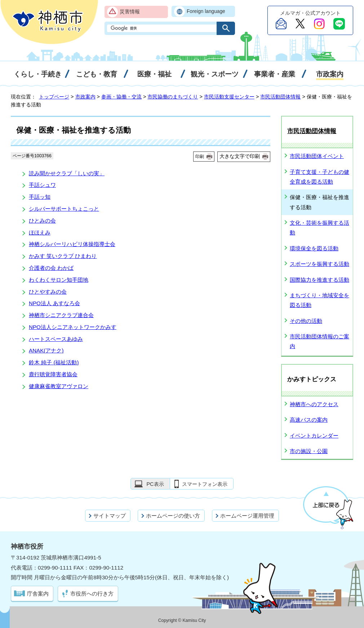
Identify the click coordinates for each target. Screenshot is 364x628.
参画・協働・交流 (121, 97)
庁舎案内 (38, 594)
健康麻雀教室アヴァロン (59, 386)
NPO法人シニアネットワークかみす (73, 327)
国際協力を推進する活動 (319, 280)
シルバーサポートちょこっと (64, 209)
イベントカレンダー (314, 436)
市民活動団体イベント (317, 156)
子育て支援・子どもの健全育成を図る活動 (319, 177)
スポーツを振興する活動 (319, 264)
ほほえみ (40, 232)
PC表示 (155, 484)
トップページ (54, 97)
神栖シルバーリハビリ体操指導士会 (72, 244)
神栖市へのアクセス (314, 404)
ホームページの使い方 (173, 516)
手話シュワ (42, 185)
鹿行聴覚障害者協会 (53, 374)
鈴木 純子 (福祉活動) (54, 362)
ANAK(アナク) (46, 350)
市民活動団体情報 (280, 97)
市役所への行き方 (92, 594)
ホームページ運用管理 (247, 516)
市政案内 (85, 97)
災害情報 (130, 12)
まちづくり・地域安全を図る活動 (319, 300)
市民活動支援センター (229, 97)
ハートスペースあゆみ (56, 339)
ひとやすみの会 (48, 292)
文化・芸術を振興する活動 (319, 228)
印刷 (200, 157)
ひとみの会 (42, 221)
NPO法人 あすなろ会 (54, 303)
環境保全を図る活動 (314, 248)
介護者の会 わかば (51, 268)
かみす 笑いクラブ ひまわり (63, 256)
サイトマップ (110, 516)
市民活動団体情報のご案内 (319, 341)
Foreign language (206, 11)
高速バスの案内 (309, 420)
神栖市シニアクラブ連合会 (61, 315)
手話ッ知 (40, 197)
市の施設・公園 (309, 451)
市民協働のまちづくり (173, 97)
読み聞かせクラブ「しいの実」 (67, 173)
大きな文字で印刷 (240, 156)
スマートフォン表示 (205, 484)
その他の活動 (306, 321)
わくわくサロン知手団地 (59, 280)
